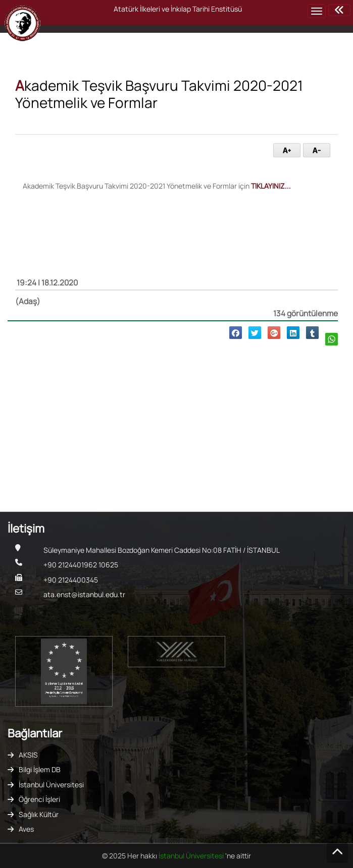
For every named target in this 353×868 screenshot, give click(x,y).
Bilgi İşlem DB (40, 769)
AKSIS (28, 755)
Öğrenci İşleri (39, 799)
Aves (26, 829)
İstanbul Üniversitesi (51, 785)
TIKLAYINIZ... (271, 186)
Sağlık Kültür (39, 814)
